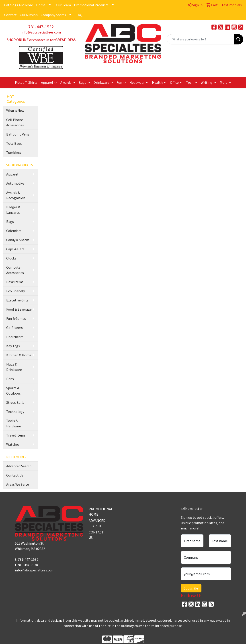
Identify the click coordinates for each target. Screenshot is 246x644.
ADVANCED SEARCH (97, 523)
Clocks (11, 258)
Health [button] (157, 82)
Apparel (12, 174)
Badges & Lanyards (13, 210)
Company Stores (53, 15)
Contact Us (15, 475)
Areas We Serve (18, 484)
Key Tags (13, 346)
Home (41, 5)
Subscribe (191, 588)
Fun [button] (119, 82)
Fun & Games (16, 318)
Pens (10, 379)
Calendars (14, 231)
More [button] (224, 82)
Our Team (63, 5)
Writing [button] (207, 82)
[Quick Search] (200, 39)
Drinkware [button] (101, 82)
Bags (10, 222)
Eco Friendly (15, 291)
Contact (10, 15)
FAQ (79, 15)
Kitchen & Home (19, 355)
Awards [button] (66, 82)
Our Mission (29, 15)
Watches (13, 444)
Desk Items (15, 282)
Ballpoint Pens (18, 134)
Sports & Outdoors (13, 391)
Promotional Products (91, 5)
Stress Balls (15, 402)
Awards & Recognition (16, 195)
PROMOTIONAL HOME (97, 512)
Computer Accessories (15, 270)
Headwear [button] (137, 82)
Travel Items (16, 435)
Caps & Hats (15, 249)
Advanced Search (19, 466)
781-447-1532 (41, 27)
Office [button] (174, 82)
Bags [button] (82, 82)
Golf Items (14, 328)
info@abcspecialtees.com (41, 32)
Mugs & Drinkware (14, 367)
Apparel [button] (47, 82)
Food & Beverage (19, 309)
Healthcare (15, 337)
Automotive (15, 183)
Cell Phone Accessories (15, 122)
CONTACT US (96, 535)
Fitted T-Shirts (26, 82)
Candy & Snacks (18, 240)
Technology (15, 412)
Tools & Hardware (14, 423)
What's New (15, 111)
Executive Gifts (17, 300)
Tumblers (14, 153)
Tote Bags (14, 143)
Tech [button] (190, 82)
